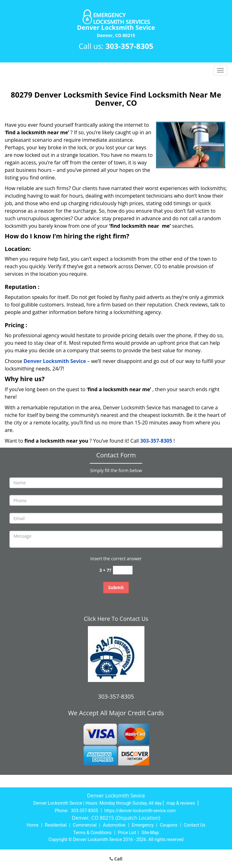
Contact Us (194, 825)
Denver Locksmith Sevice (55, 361)
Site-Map (150, 833)
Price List (127, 833)
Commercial (85, 825)
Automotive (114, 825)
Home (33, 825)
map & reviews (181, 803)
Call (116, 859)
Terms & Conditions (92, 833)
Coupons (169, 825)
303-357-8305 (129, 46)
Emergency (143, 825)
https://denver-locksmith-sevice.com (140, 811)
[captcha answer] (123, 570)
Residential (56, 825)
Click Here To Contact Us (116, 619)
